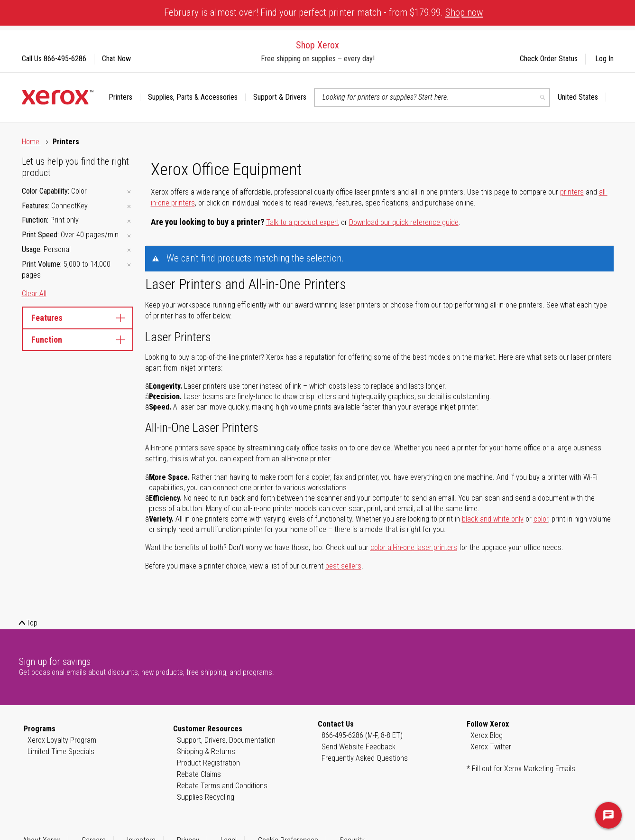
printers (572, 192)
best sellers (343, 566)
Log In (604, 59)
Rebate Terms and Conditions (222, 786)
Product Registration (208, 763)
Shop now (464, 12)
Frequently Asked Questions (365, 758)
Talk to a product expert (303, 222)
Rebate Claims (199, 774)
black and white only (493, 519)
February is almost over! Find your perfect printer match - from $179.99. (324, 12)
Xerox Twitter (491, 747)
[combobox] (432, 97)
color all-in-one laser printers (414, 547)
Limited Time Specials (61, 751)
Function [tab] (78, 340)
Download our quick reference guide (404, 222)
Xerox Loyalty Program (62, 740)
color (541, 519)
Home (32, 142)
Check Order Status (549, 59)
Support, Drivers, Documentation (226, 740)
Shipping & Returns (206, 751)
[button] (582, 97)
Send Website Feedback (359, 747)
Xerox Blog (487, 735)
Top (32, 623)
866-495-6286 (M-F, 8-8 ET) (362, 735)
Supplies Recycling (206, 797)
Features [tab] (78, 318)
